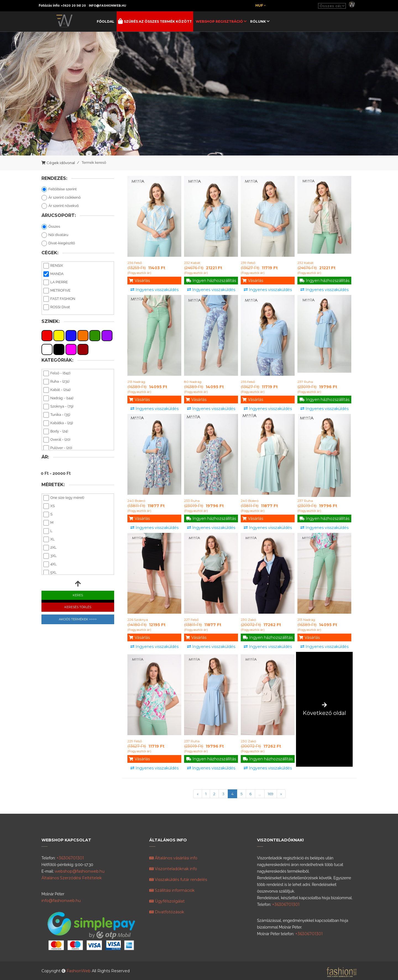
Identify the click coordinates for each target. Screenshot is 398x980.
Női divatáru (55, 235)
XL (49, 540)
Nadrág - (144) (58, 398)
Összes (51, 227)
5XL (50, 573)
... (260, 794)
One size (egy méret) (64, 498)
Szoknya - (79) (58, 407)
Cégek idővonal (61, 163)
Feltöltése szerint (59, 190)
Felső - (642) (57, 374)
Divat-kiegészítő (58, 243)
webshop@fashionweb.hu (80, 871)
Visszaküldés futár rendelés (178, 880)
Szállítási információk (172, 890)
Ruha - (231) (56, 382)
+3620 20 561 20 (74, 6)
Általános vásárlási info (173, 858)
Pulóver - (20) (58, 448)
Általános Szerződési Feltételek (72, 878)
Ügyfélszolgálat (167, 901)
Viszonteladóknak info (173, 869)
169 (271, 794)
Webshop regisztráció (220, 21)
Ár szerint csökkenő (61, 198)
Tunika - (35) (57, 415)
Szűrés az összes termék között (157, 21)
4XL (50, 564)
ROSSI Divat (57, 307)
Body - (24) (56, 432)
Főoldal (106, 21)
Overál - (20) (57, 440)
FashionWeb (79, 971)
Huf (260, 5)
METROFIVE (57, 291)
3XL (50, 556)
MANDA (53, 274)
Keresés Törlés (78, 607)
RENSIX (53, 266)
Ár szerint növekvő (60, 206)
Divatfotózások (167, 912)
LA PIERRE (56, 282)
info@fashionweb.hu (107, 6)
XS (49, 506)
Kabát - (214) (57, 390)
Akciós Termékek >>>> (78, 619)
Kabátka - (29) (58, 423)
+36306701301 (70, 858)
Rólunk (258, 21)
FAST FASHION (59, 299)
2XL (50, 548)
